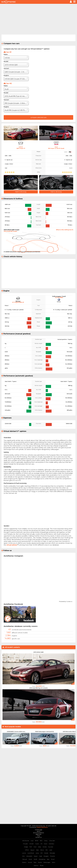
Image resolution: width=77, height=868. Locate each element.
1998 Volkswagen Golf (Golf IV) (44, 732)
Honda (45, 847)
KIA (47, 850)
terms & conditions (39, 833)
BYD (41, 841)
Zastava (36, 865)
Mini (24, 856)
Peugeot (46, 856)
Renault (25, 859)
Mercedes (52, 853)
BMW (37, 841)
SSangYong (42, 859)
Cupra (37, 844)
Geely (40, 847)
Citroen (32, 844)
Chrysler (25, 844)
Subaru (24, 862)
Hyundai (51, 847)
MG (42, 853)
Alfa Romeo (26, 841)
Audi (32, 841)
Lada (51, 850)
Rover (30, 859)
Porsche (52, 856)
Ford (35, 847)
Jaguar (32, 850)
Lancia (24, 853)
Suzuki (30, 862)
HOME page (39, 830)
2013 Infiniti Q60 (38, 652)
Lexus (37, 853)
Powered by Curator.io (66, 601)
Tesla (35, 862)
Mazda (46, 853)
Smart (53, 859)
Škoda (42, 865)
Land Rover (31, 853)
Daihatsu (51, 844)
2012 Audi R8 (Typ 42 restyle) (38, 688)
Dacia (46, 844)
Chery (46, 841)
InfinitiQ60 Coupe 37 (21, 148)
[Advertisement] (38, 19)
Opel (41, 856)
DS (41, 844)
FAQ (39, 836)
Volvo (53, 862)
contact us (38, 837)
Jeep (37, 850)
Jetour (42, 850)
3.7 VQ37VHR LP (18, 302)
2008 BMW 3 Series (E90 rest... (16, 732)
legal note (38, 834)
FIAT (31, 847)
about (39, 831)
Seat (48, 859)
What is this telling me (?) (65, 230)
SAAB (35, 859)
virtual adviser (12, 545)
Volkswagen (47, 862)
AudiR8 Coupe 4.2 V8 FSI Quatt (56, 148)
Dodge (26, 847)
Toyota (40, 862)
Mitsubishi (29, 856)
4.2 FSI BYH (59, 297)
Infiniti (27, 850)
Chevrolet (52, 841)
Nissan (36, 856)
